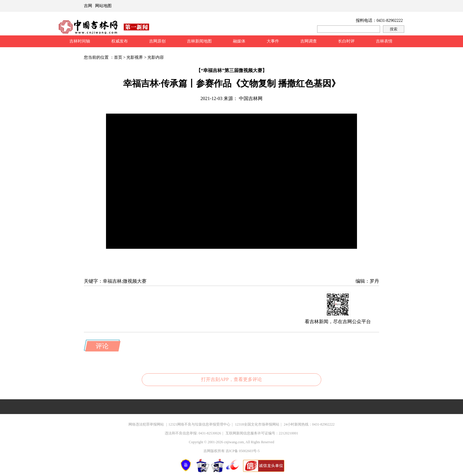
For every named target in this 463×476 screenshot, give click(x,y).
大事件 (273, 41)
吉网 (88, 6)
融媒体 (239, 41)
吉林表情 (384, 41)
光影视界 (135, 57)
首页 (118, 57)
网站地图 (103, 6)
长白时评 (346, 41)
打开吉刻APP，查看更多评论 (231, 379)
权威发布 (120, 41)
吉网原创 (157, 41)
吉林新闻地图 (199, 41)
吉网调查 (309, 41)
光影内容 (156, 57)
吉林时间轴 (80, 41)
